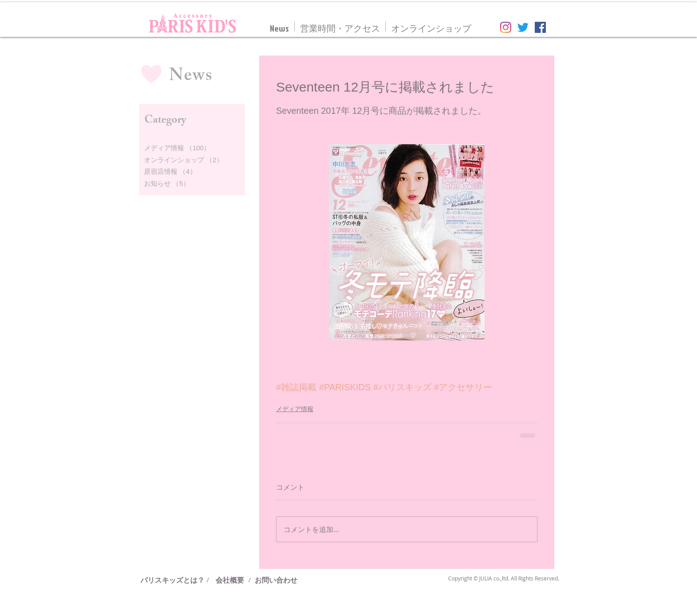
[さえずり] (523, 27)
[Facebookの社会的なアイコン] (540, 27)
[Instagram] (506, 27)
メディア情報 (295, 409)
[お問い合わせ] (276, 580)
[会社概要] (230, 580)
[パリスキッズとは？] (176, 580)
